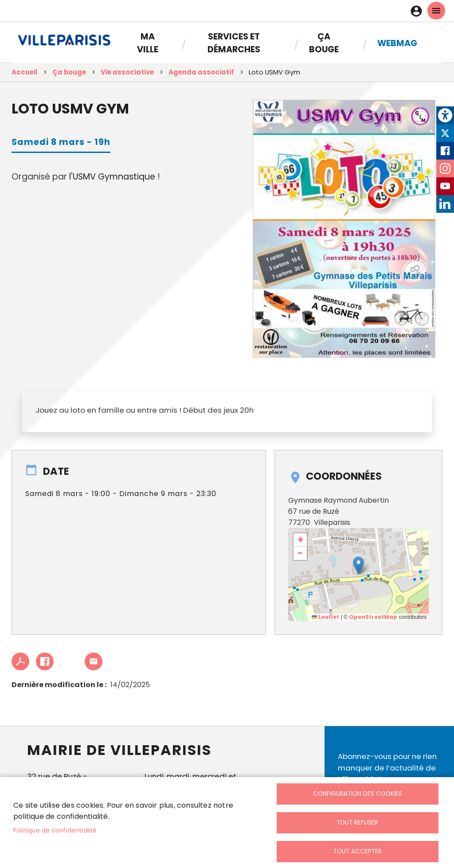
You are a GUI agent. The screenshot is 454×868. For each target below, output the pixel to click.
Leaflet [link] (325, 617)
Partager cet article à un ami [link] (94, 661)
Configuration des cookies (358, 794)
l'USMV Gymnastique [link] (112, 177)
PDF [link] (20, 661)
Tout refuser (357, 823)
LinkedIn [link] (445, 204)
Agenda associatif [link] (201, 72)
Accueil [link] (25, 72)
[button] (358, 565)
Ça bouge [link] (324, 43)
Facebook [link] (445, 151)
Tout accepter (358, 851)
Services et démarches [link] (234, 43)
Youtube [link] (445, 186)
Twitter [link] (445, 133)
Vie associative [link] (127, 72)
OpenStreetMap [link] (373, 617)
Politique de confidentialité (55, 831)
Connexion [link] (419, 11)
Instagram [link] (445, 168)
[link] (445, 115)
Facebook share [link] (45, 661)
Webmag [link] (397, 43)
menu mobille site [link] (436, 11)
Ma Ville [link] (148, 43)
